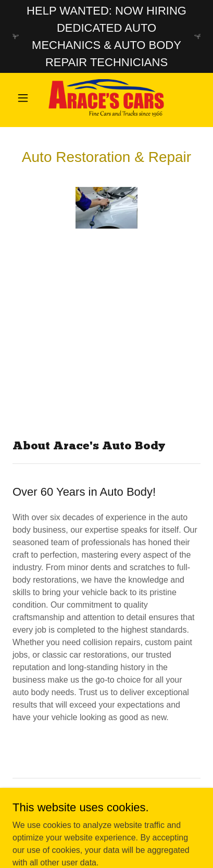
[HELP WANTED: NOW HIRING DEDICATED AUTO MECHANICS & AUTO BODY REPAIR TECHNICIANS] (106, 36)
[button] (27, 98)
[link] (106, 98)
